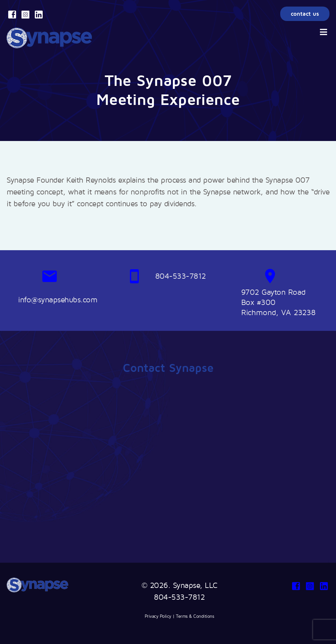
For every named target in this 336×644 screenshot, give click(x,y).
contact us (305, 14)
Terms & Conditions (195, 616)
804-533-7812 (179, 597)
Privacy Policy (158, 616)
